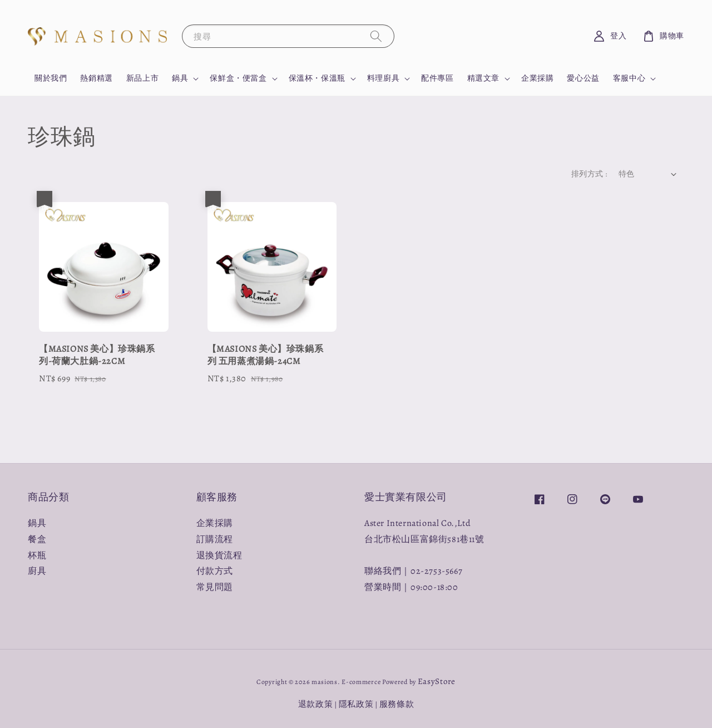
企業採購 (537, 78)
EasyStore (437, 681)
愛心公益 (583, 78)
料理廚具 (383, 78)
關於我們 (51, 78)
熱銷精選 (96, 78)
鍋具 (180, 78)
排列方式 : (589, 174)
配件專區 (437, 78)
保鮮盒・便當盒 (238, 78)
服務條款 (397, 704)
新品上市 (142, 78)
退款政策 (316, 704)
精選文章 (483, 78)
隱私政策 (356, 704)
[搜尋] (376, 36)
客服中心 (629, 78)
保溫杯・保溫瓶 (317, 78)
